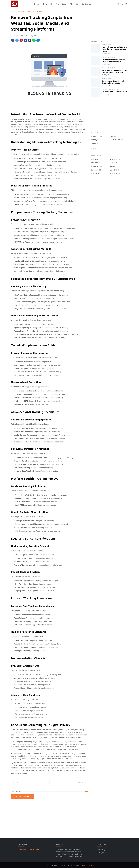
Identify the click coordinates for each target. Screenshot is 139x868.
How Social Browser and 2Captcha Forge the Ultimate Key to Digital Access (114, 49)
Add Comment (23, 797)
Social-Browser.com (88, 865)
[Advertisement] (110, 25)
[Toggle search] (126, 4)
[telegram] (118, 4)
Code (110, 57)
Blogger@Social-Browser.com (29, 850)
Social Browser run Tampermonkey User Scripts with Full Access (115, 71)
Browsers (105, 45)
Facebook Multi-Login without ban (115, 92)
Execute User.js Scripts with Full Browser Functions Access (114, 61)
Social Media (112, 89)
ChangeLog (101, 850)
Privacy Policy (102, 853)
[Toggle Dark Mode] (122, 4)
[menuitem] (37, 4)
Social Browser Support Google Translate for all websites (113, 82)
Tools (110, 45)
